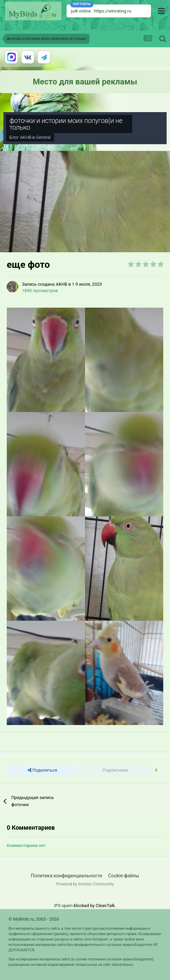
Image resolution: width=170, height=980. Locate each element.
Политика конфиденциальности (67, 876)
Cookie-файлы (124, 876)
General (44, 137)
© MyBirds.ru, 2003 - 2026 (34, 919)
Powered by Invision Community (85, 884)
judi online (81, 11)
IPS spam (63, 906)
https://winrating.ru (113, 11)
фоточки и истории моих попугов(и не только (66, 124)
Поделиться (42, 770)
